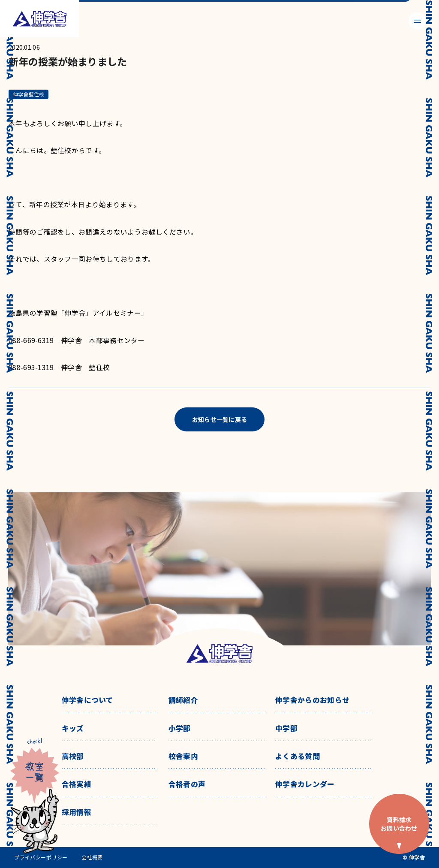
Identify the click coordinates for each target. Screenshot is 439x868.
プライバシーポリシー (41, 857)
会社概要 (92, 857)
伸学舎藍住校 (29, 94)
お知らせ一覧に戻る (220, 419)
